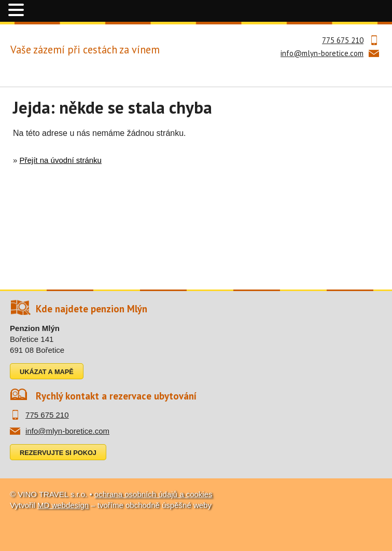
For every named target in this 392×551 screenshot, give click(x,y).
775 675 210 (343, 40)
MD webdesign (63, 505)
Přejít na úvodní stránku (61, 160)
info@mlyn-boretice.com (322, 53)
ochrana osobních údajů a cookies (153, 494)
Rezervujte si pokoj (58, 453)
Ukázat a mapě (47, 372)
